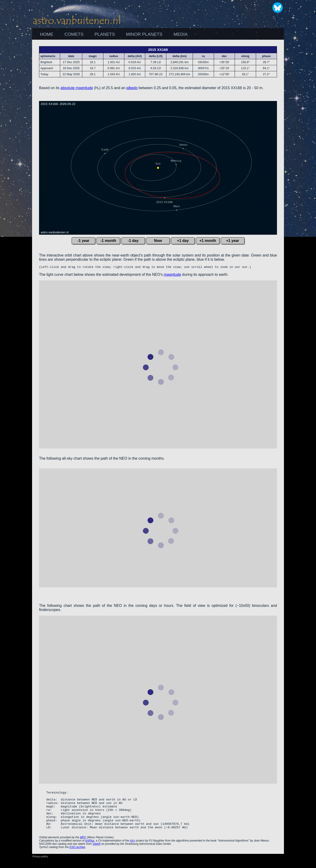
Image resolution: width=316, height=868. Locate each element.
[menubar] (114, 34)
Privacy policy (40, 865)
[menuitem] (47, 34)
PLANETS (105, 34)
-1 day (133, 241)
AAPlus (90, 850)
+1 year (233, 241)
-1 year (83, 241)
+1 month (208, 241)
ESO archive (77, 856)
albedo (132, 88)
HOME (47, 34)
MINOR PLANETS (144, 34)
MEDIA (181, 34)
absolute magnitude (77, 88)
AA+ (133, 850)
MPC (83, 846)
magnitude (173, 275)
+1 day (183, 241)
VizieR (96, 853)
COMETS (74, 34)
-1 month (108, 241)
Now (158, 241)
